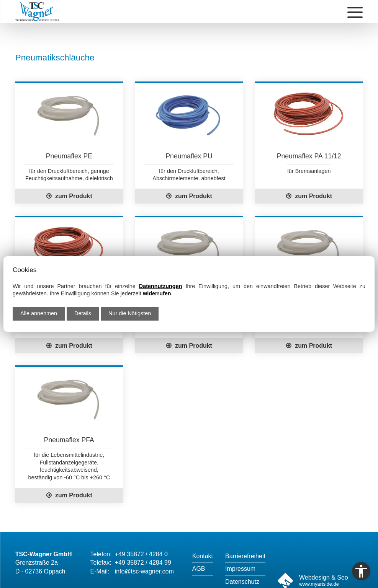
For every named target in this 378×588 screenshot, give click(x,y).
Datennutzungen (161, 286)
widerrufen (157, 293)
